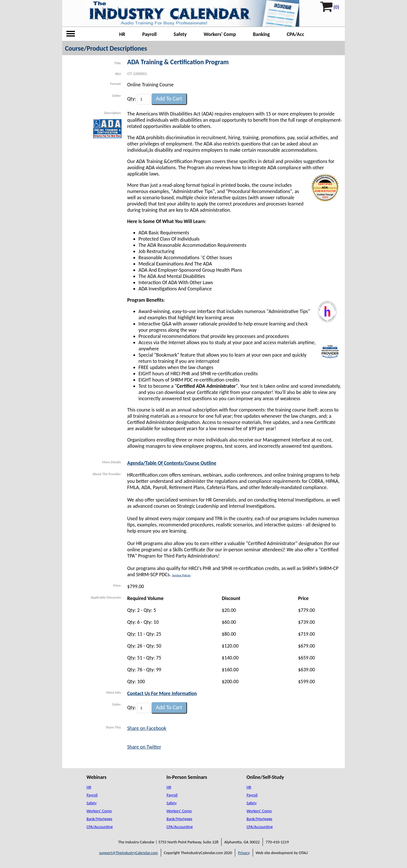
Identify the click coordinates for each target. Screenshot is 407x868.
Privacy (244, 853)
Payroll (149, 34)
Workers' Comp (220, 34)
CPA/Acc (296, 34)
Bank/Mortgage (99, 819)
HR (122, 34)
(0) (336, 7)
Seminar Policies (181, 575)
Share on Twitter (144, 747)
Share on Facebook (147, 728)
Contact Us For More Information (162, 693)
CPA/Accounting (100, 827)
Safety (180, 34)
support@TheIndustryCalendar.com (129, 853)
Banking (261, 34)
